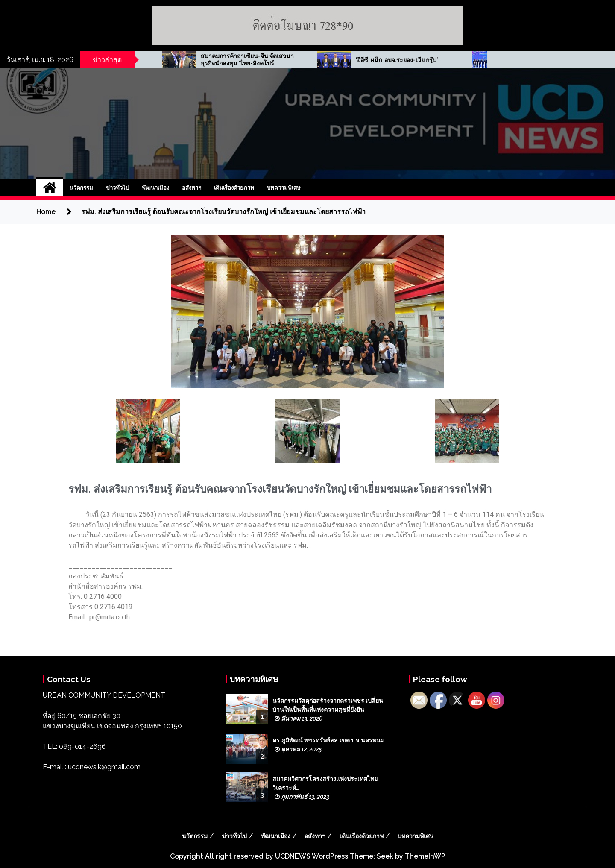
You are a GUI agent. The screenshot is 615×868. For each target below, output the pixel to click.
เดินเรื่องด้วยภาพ (234, 188)
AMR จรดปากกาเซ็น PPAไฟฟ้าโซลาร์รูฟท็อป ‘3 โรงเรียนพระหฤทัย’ (166, 60)
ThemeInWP (425, 856)
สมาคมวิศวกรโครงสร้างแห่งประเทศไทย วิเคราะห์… (325, 783)
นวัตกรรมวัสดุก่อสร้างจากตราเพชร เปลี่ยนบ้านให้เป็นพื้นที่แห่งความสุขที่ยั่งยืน (328, 705)
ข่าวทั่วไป (117, 188)
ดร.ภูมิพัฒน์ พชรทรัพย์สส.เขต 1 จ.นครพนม (328, 740)
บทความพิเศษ (284, 188)
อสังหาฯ (192, 188)
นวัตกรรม (81, 188)
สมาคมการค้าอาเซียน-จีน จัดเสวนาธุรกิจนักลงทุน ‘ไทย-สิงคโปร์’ (327, 60)
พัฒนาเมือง (155, 188)
